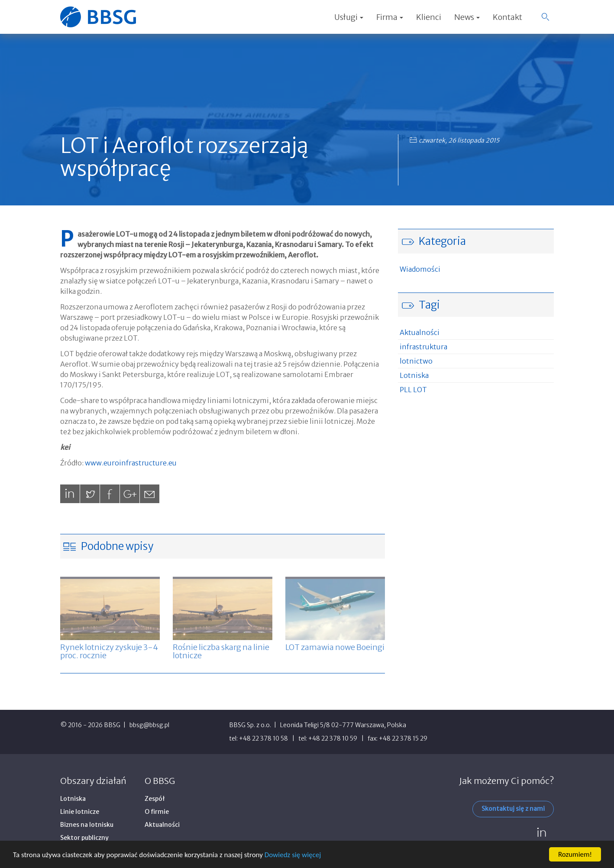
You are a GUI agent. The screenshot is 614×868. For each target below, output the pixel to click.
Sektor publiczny (84, 838)
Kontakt (507, 17)
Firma (390, 17)
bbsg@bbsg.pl (149, 725)
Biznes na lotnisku (87, 825)
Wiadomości (420, 269)
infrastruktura (423, 347)
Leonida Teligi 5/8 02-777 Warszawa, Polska (343, 725)
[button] (545, 17)
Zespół (155, 799)
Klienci (429, 17)
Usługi (349, 17)
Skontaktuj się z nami (513, 809)
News (467, 17)
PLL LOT (413, 390)
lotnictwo (416, 361)
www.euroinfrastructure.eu (131, 463)
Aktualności (420, 332)
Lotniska (414, 375)
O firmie (157, 812)
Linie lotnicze (80, 812)
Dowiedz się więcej (293, 855)
